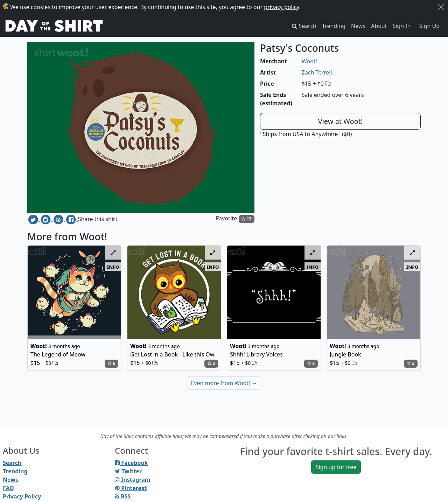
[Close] (441, 7)
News (358, 26)
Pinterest (131, 488)
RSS (123, 496)
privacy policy (282, 7)
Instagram (132, 480)
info (113, 267)
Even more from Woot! (224, 383)
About (379, 26)
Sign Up (429, 26)
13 (246, 219)
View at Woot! (341, 121)
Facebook (131, 463)
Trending (334, 26)
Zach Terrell (317, 72)
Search (12, 463)
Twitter (128, 471)
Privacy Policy (22, 496)
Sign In (402, 26)
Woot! (309, 61)
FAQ (8, 488)
